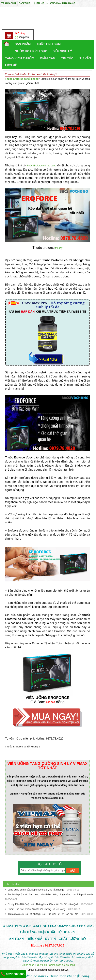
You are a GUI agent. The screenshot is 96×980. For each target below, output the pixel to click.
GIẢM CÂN (47, 58)
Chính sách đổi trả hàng (62, 965)
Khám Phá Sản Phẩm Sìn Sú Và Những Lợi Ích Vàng (37, 909)
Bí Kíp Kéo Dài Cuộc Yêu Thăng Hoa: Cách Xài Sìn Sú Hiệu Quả (43, 904)
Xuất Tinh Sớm (49, 44)
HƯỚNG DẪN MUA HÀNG (61, 3)
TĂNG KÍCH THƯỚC (19, 58)
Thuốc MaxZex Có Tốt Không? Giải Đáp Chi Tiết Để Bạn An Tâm (43, 914)
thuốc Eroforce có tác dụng (41, 166)
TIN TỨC (67, 58)
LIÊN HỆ (39, 3)
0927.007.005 (13, 974)
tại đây (59, 248)
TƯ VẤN (85, 58)
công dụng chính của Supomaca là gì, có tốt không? (36, 890)
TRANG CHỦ (9, 3)
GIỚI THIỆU (25, 3)
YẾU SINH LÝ (63, 51)
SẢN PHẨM (23, 44)
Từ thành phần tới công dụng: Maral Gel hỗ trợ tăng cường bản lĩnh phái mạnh (50, 895)
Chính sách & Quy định (34, 965)
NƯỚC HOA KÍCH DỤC (31, 51)
